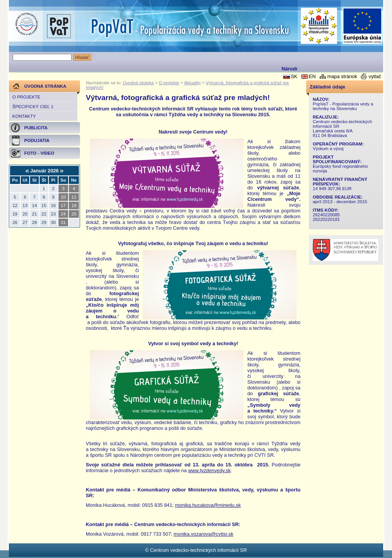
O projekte (26, 97)
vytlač (375, 76)
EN (312, 76)
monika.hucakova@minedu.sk (208, 505)
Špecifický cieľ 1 (33, 107)
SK (294, 76)
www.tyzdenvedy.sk (209, 470)
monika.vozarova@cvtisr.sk (203, 534)
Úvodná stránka (138, 83)
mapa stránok (342, 76)
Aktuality (192, 83)
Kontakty (24, 116)
